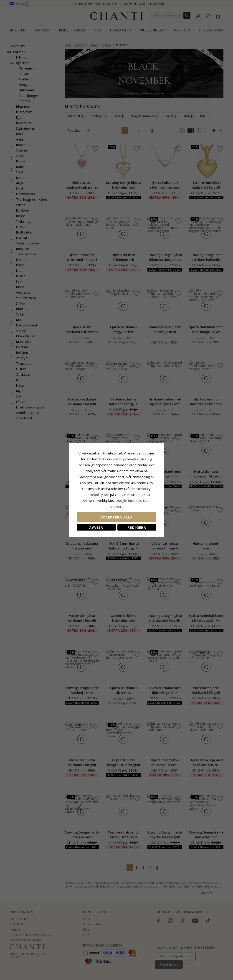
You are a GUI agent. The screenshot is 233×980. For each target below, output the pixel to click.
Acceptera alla (117, 517)
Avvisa (96, 527)
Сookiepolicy (94, 495)
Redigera (137, 527)
